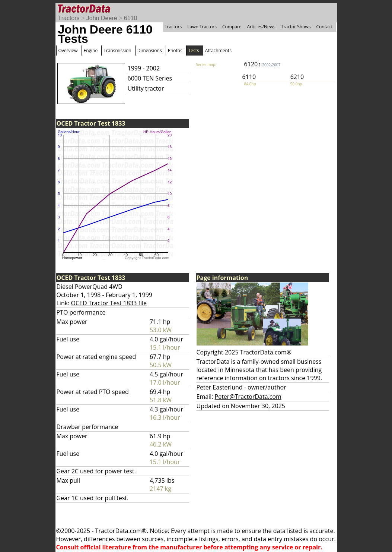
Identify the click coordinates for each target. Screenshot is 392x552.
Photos (175, 51)
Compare (232, 27)
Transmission (117, 51)
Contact (324, 27)
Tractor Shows (296, 27)
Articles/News (261, 27)
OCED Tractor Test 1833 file (109, 303)
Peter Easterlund (220, 387)
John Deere (102, 18)
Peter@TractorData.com (248, 397)
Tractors (69, 18)
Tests (194, 51)
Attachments (218, 51)
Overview (68, 51)
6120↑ (262, 64)
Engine (91, 51)
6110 (131, 18)
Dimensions (150, 51)
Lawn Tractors (202, 27)
